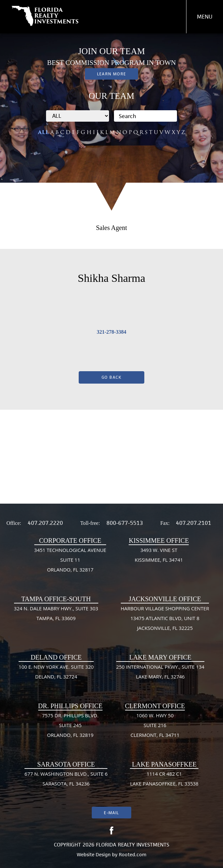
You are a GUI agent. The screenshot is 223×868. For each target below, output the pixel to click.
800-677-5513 (125, 523)
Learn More (111, 74)
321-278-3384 (111, 332)
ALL (43, 132)
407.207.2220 (45, 523)
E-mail (111, 813)
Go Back (112, 377)
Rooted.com (133, 854)
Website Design (94, 854)
